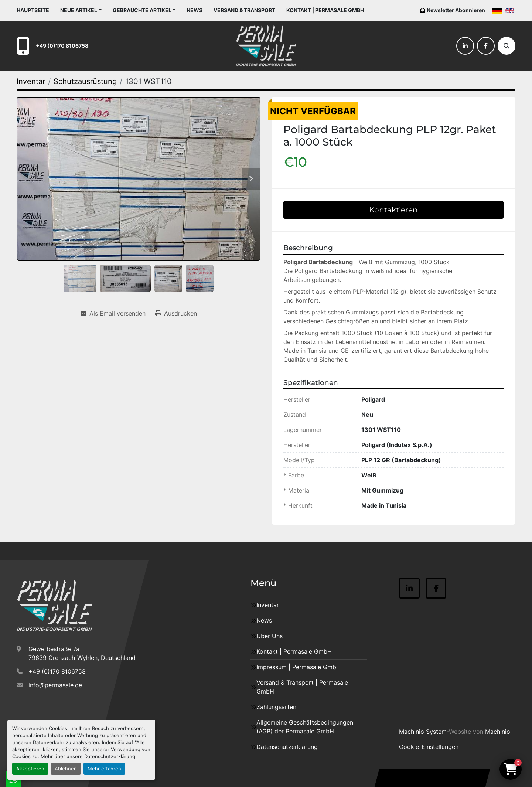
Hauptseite (33, 10)
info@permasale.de (55, 685)
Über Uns (270, 636)
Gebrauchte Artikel (142, 10)
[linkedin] (465, 46)
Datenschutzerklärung (110, 757)
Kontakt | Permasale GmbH (325, 10)
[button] (81, 10)
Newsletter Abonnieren (456, 10)
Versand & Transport (244, 10)
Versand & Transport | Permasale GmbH (302, 687)
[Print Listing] (176, 313)
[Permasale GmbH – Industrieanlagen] (54, 606)
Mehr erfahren (104, 769)
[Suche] (507, 46)
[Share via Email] (113, 313)
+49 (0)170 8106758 (62, 46)
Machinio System (423, 732)
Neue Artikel (79, 10)
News (195, 10)
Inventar (268, 605)
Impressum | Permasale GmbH (299, 667)
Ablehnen (66, 769)
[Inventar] (31, 81)
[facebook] (486, 46)
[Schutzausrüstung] (85, 81)
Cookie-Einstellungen (429, 747)
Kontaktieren (393, 210)
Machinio (498, 732)
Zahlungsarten (276, 707)
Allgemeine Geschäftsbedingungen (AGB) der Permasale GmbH (305, 727)
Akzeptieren (30, 769)
